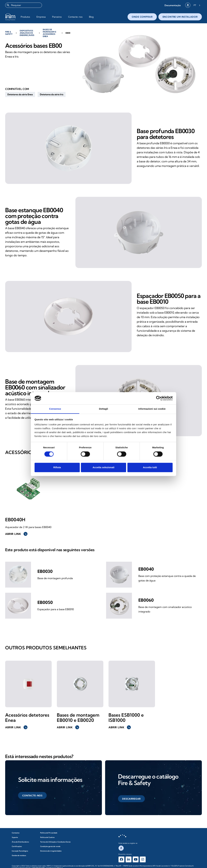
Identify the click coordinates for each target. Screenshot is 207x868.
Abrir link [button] (16, 534)
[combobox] (24, 5)
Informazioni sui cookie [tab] (152, 409)
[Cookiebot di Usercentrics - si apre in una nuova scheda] (158, 398)
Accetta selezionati (103, 467)
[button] (173, 5)
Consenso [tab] (55, 409)
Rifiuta (57, 467)
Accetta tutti (150, 467)
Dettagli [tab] (103, 409)
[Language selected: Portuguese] (197, 5)
